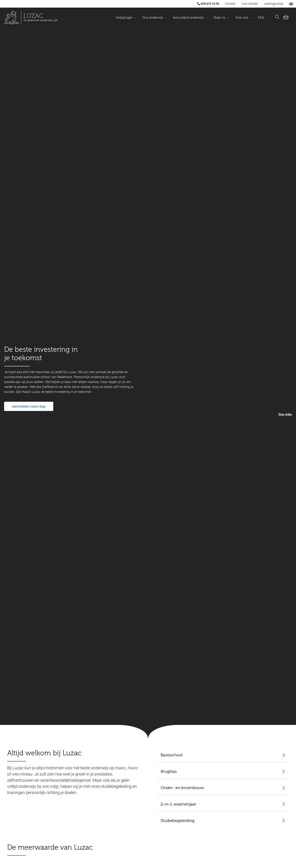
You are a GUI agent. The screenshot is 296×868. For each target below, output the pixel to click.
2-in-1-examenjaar (178, 804)
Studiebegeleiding (178, 821)
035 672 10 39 (208, 4)
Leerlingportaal (274, 4)
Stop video (285, 415)
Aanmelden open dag (29, 407)
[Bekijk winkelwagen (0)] (286, 18)
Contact (230, 4)
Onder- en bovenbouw (182, 788)
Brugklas (169, 772)
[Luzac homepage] (31, 18)
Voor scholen (250, 4)
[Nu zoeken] (277, 18)
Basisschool (172, 755)
